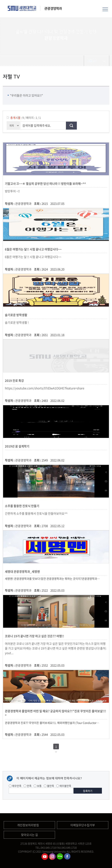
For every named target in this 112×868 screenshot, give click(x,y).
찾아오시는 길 (29, 835)
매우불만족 (64, 786)
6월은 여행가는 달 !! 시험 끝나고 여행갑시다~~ (33, 257)
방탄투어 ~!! (12, 191)
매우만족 (15, 786)
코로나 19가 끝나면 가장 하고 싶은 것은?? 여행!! (35, 636)
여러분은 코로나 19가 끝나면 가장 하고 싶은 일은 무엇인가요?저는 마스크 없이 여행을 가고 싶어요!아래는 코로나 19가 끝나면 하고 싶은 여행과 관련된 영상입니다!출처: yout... (56, 648)
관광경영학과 (53, 9)
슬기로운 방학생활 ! (17, 322)
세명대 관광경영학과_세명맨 (23, 572)
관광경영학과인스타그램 (52, 857)
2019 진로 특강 (15, 381)
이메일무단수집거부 (83, 825)
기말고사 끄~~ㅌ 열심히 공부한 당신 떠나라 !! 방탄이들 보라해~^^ (46, 184)
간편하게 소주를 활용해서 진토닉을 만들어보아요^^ (36, 513)
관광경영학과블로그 (60, 857)
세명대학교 (22, 8)
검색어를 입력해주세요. (37, 125)
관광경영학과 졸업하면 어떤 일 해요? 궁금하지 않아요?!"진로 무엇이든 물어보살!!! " (56, 713)
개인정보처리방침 (28, 825)
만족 (28, 786)
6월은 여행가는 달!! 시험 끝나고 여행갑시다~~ (34, 249)
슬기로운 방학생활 (17, 315)
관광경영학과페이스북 (67, 857)
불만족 (49, 786)
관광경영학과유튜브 (45, 857)
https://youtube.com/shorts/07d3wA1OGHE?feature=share (45, 388)
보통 (38, 786)
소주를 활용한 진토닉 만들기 (23, 506)
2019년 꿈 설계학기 (18, 446)
